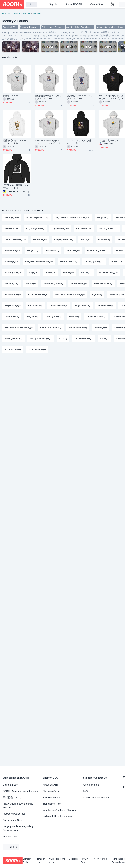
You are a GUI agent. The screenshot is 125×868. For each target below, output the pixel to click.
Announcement (91, 785)
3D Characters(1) (13, 349)
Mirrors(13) (68, 272)
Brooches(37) (73, 250)
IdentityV (37, 13)
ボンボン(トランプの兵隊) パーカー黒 (81, 142)
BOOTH (6, 13)
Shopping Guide (51, 791)
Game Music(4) (12, 316)
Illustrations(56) (12, 250)
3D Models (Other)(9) (53, 283)
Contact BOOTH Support (96, 797)
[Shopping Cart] (113, 4)
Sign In (53, 4)
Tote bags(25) (11, 261)
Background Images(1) (41, 338)
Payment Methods (52, 797)
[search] (34, 4)
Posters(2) (74, 316)
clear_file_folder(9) (103, 283)
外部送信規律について (100, 861)
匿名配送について (12, 797)
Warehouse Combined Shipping (59, 810)
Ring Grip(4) (32, 316)
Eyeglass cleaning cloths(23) (39, 261)
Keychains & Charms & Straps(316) (73, 217)
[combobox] (32, 4)
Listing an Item (10, 785)
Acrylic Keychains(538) (37, 217)
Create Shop (97, 4)
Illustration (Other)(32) (98, 250)
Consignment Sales (13, 820)
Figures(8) (97, 294)
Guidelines (74, 859)
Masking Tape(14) (13, 272)
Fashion (17, 13)
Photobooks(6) (35, 305)
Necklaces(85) (40, 239)
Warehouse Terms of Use (57, 861)
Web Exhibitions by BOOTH (57, 816)
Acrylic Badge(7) (13, 305)
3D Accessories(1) (37, 349)
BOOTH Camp (10, 836)
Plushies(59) (104, 239)
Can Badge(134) (84, 228)
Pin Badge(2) (101, 327)
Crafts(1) (104, 338)
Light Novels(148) (60, 228)
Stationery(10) (11, 283)
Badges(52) (33, 250)
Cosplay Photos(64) (64, 239)
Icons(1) (63, 338)
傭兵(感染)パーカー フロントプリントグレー (49, 97)
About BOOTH (74, 4)
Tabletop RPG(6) (106, 305)
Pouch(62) (86, 239)
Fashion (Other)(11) (108, 272)
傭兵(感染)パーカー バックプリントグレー (81, 97)
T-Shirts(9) (31, 283)
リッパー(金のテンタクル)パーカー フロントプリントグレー (49, 142)
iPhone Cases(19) (69, 261)
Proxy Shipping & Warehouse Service (18, 806)
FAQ (85, 791)
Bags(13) (33, 272)
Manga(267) (103, 217)
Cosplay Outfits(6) (59, 305)
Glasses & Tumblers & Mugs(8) (70, 294)
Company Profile (27, 861)
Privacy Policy (84, 861)
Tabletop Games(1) (83, 338)
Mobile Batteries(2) (78, 327)
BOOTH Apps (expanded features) (21, 791)
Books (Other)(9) (79, 283)
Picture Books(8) (13, 294)
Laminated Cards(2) (96, 316)
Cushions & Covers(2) (51, 327)
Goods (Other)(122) (108, 228)
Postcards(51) (52, 250)
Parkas (27, 13)
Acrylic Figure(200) (35, 228)
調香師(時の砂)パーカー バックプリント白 (17, 142)
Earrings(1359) (12, 217)
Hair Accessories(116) (15, 239)
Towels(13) (50, 272)
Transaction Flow (52, 804)
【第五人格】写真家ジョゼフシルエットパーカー (16, 187)
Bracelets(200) (12, 228)
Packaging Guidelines (14, 814)
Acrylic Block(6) (82, 305)
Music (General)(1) (13, 338)
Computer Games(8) (38, 294)
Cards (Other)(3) (54, 316)
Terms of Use (41, 861)
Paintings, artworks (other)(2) (19, 327)
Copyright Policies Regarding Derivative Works (18, 828)
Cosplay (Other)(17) (94, 261)
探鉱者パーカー (10, 96)
